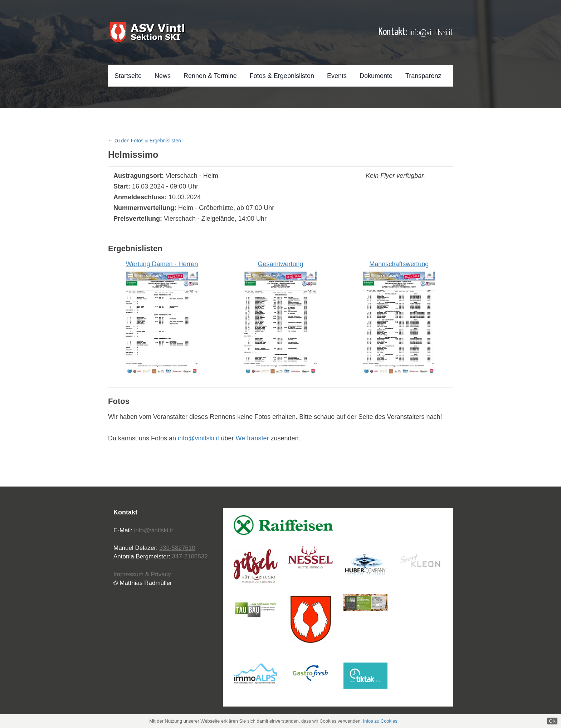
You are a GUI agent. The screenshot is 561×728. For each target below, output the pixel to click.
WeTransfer (252, 438)
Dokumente (376, 76)
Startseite (128, 76)
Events (337, 76)
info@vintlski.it (431, 33)
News (163, 76)
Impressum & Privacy (142, 574)
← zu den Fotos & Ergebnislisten (145, 141)
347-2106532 (190, 556)
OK (552, 721)
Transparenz (423, 76)
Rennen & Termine (210, 76)
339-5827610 (177, 548)
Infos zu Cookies (380, 721)
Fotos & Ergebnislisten (282, 76)
